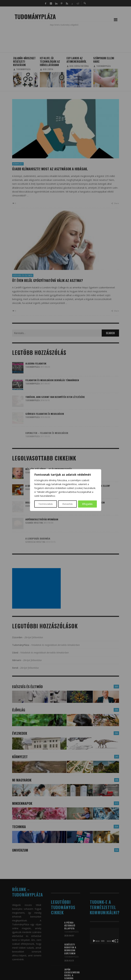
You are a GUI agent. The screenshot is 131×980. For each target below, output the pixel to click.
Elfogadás (87, 504)
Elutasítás (68, 504)
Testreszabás (46, 504)
